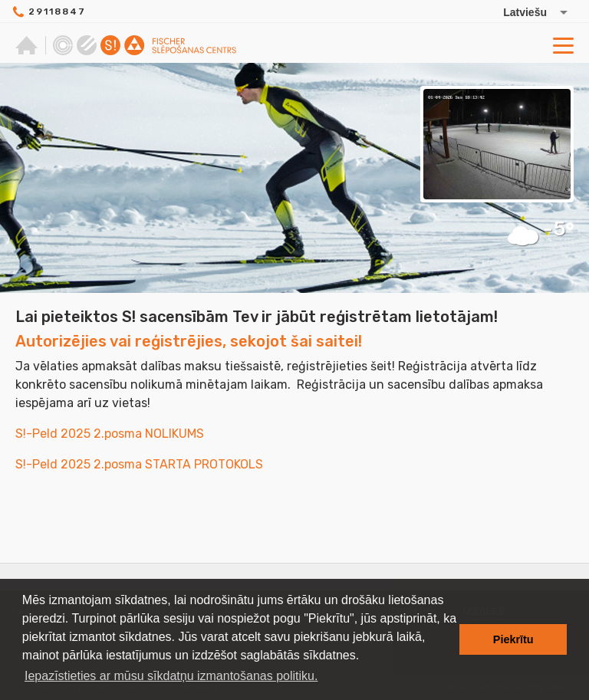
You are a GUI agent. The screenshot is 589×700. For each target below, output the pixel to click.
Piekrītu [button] (513, 639)
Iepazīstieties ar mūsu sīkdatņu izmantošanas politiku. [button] (171, 676)
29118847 (57, 12)
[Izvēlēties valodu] (519, 12)
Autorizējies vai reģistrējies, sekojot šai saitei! (189, 341)
